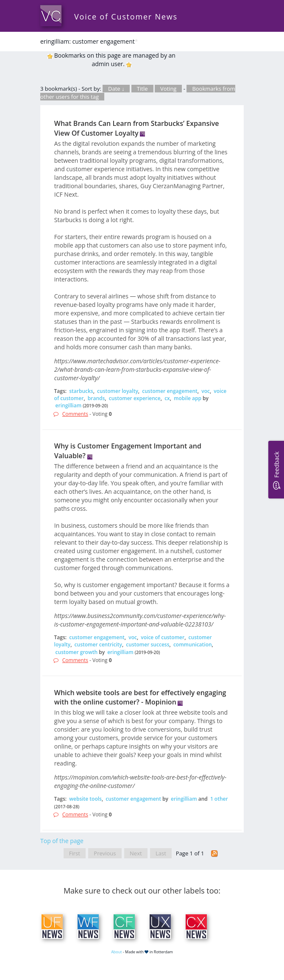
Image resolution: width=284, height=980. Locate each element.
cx (167, 398)
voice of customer (163, 637)
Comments (75, 414)
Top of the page (62, 841)
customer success (148, 645)
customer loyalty (118, 391)
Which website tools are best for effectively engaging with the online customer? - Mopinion (140, 697)
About (116, 952)
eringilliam (69, 405)
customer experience (135, 398)
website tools (85, 799)
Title (142, 89)
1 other (219, 799)
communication (193, 645)
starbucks (81, 391)
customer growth (77, 652)
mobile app (188, 398)
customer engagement (170, 391)
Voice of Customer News (126, 17)
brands (96, 398)
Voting (168, 89)
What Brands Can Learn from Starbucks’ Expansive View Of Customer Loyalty (137, 128)
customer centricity (98, 645)
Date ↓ (116, 89)
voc (206, 391)
